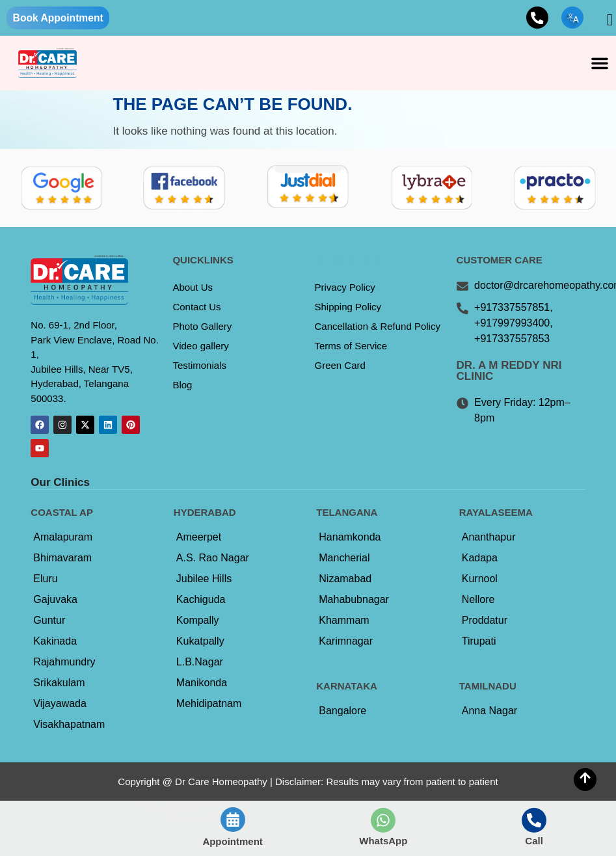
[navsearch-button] (600, 20)
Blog (182, 385)
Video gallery (200, 346)
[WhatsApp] (383, 820)
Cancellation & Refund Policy (378, 327)
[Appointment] (233, 820)
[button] (600, 64)
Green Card (340, 366)
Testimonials (199, 366)
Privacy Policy (345, 288)
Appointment (232, 841)
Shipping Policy (348, 307)
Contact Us (196, 307)
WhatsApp (383, 841)
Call (534, 841)
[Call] (534, 820)
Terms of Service (351, 346)
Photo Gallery (202, 327)
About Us (193, 288)
